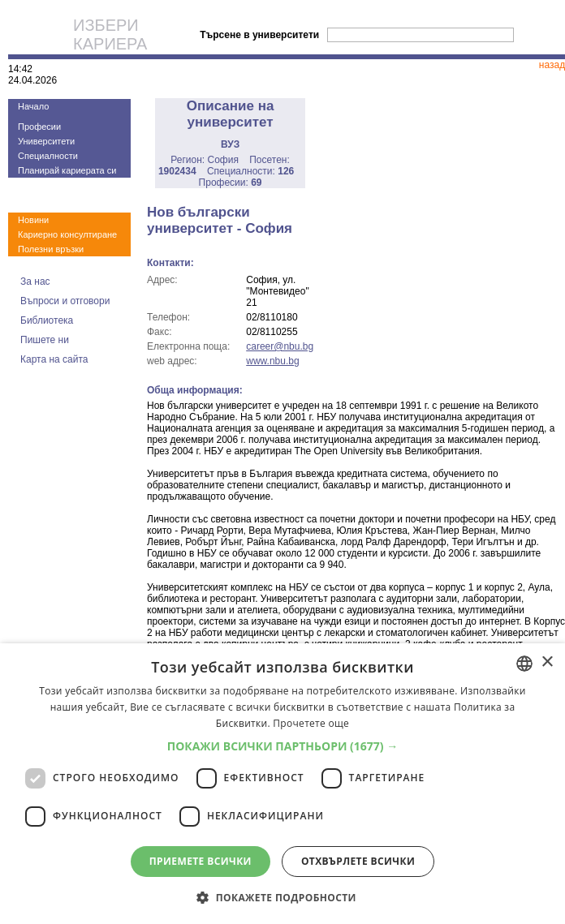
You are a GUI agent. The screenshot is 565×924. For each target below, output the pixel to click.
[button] (283, 746)
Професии (39, 127)
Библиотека (47, 320)
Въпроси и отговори (65, 301)
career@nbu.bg (280, 346)
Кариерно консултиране (67, 234)
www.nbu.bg (272, 361)
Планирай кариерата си (67, 170)
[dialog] (282, 784)
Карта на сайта (54, 359)
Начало (33, 106)
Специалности (48, 156)
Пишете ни (45, 340)
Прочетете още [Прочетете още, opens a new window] (311, 723)
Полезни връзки (51, 249)
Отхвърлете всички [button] (358, 861)
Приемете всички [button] (201, 861)
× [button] (547, 662)
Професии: (231, 183)
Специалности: (250, 171)
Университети (46, 141)
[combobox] (524, 664)
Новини (33, 220)
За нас (35, 281)
